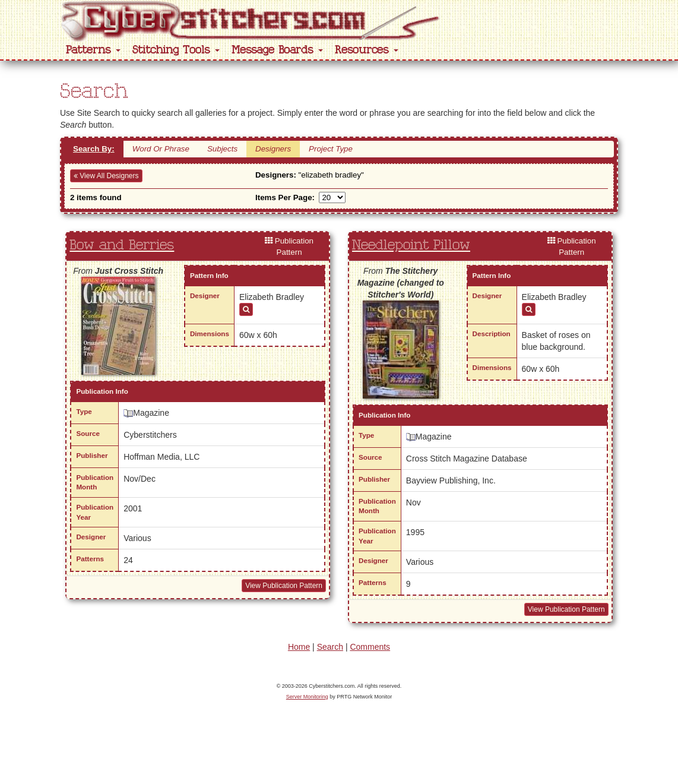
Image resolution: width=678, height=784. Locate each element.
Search (330, 647)
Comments (370, 647)
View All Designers (106, 176)
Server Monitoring (307, 697)
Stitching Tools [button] (176, 50)
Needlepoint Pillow (411, 245)
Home (299, 647)
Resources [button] (367, 50)
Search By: (94, 149)
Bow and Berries (122, 245)
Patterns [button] (93, 50)
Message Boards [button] (277, 50)
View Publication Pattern (284, 586)
